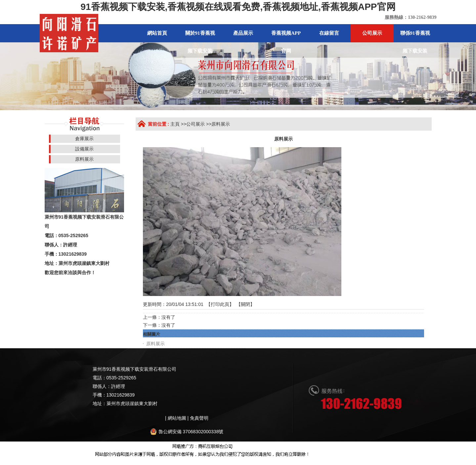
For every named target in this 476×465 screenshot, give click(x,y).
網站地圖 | (179, 418)
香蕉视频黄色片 (224, 461)
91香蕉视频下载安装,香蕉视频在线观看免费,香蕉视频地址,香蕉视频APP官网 (238, 7)
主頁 (175, 124)
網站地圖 (53, 461)
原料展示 (221, 124)
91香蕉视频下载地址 (156, 461)
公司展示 (195, 124)
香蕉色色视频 (331, 461)
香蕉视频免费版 (117, 461)
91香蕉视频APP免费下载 (406, 461)
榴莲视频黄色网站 (259, 461)
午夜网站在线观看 (298, 461)
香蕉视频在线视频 (81, 461)
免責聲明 (199, 418)
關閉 (245, 304)
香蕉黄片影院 (192, 461)
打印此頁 (220, 304)
